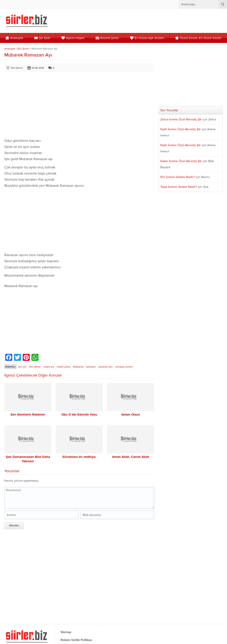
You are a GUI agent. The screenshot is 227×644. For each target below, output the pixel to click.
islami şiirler (64, 367)
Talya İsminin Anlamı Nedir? (179, 187)
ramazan (91, 367)
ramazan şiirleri (124, 367)
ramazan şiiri (105, 367)
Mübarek (78, 367)
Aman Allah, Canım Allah (131, 457)
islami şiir (49, 367)
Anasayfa (10, 49)
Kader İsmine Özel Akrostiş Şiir (181, 161)
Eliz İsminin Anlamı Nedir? (178, 177)
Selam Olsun (131, 414)
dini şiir (22, 367)
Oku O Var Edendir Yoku (79, 414)
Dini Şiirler (23, 49)
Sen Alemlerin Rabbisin (28, 414)
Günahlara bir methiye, (79, 457)
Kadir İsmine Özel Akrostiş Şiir (181, 129)
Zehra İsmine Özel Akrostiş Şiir (181, 119)
